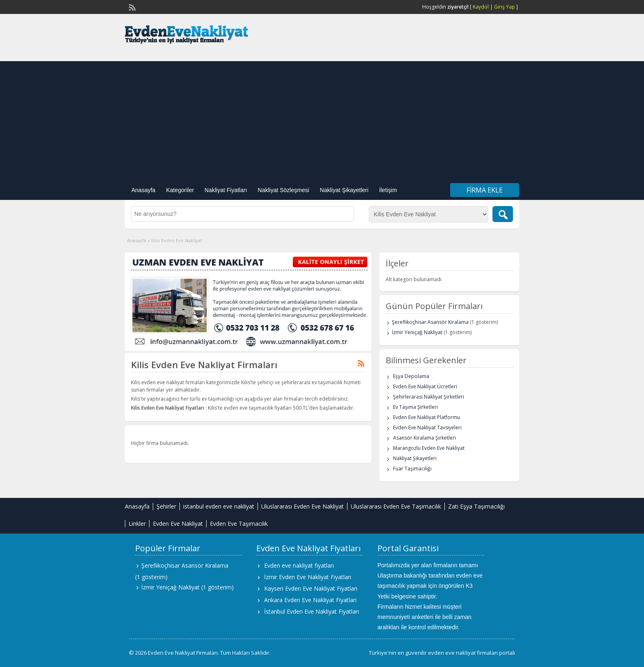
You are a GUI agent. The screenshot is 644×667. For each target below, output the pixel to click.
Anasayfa (143, 190)
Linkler (137, 524)
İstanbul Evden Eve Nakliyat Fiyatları (312, 611)
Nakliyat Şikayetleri (344, 190)
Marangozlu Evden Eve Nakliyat (429, 448)
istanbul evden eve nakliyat (219, 506)
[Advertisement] (322, 119)
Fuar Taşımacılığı (412, 469)
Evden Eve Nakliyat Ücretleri (425, 386)
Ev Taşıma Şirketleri (415, 407)
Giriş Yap (505, 7)
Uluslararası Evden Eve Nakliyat (302, 506)
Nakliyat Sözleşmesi (284, 190)
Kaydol (481, 7)
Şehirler (166, 506)
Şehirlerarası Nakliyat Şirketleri (429, 397)
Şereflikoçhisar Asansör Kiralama (430, 322)
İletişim (388, 190)
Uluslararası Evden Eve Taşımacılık (396, 506)
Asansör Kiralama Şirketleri (424, 438)
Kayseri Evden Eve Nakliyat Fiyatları (311, 588)
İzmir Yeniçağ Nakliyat (417, 332)
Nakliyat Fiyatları (226, 190)
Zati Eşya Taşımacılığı (476, 506)
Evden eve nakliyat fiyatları (299, 565)
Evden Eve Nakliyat (178, 524)
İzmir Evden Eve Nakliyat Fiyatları (308, 577)
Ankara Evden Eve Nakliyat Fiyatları (310, 600)
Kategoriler (180, 190)
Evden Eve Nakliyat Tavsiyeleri (427, 427)
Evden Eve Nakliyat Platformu (427, 417)
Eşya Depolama (411, 376)
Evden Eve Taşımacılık (239, 524)
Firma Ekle (485, 190)
